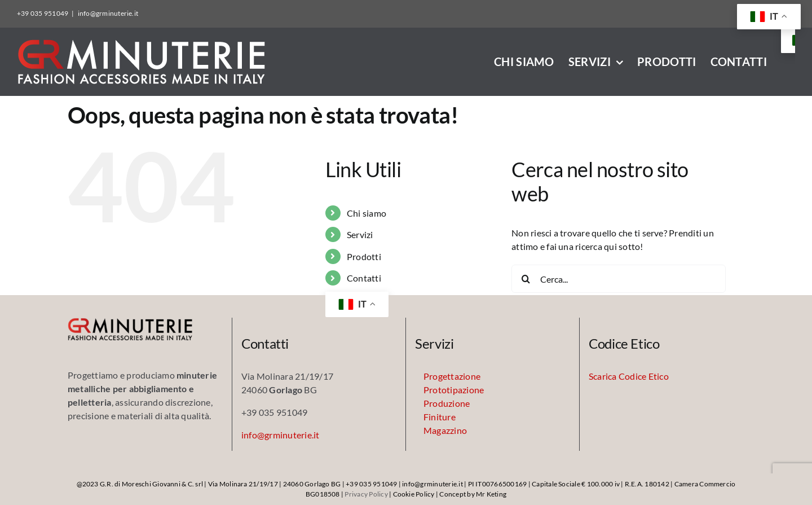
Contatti (364, 278)
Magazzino (445, 430)
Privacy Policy (366, 494)
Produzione (447, 403)
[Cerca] (526, 279)
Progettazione (452, 376)
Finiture (440, 417)
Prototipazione (454, 390)
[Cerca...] (619, 279)
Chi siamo (367, 213)
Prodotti (364, 256)
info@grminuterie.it (108, 13)
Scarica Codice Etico (629, 376)
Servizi (360, 234)
